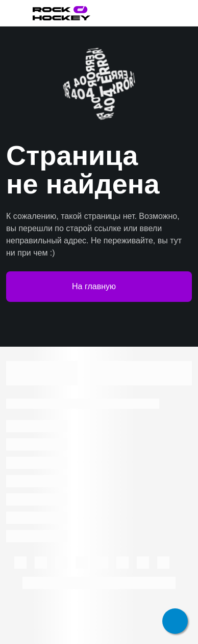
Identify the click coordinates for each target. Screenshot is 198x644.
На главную (99, 287)
